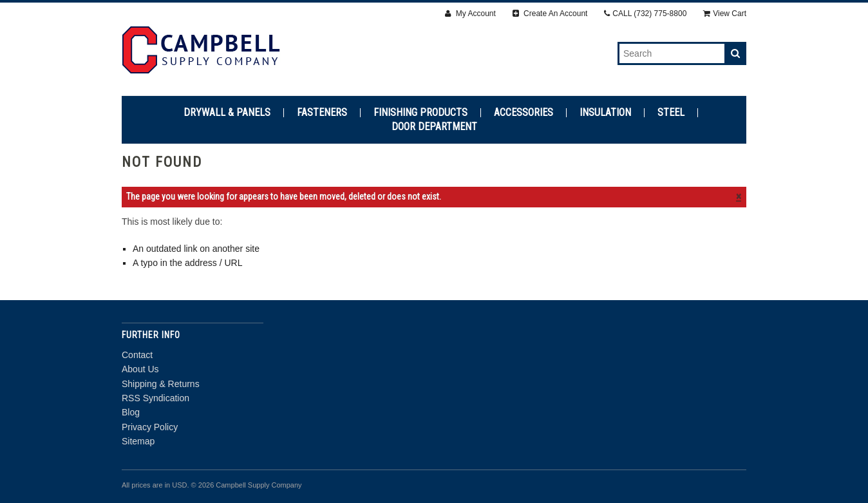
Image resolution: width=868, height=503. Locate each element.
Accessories (524, 113)
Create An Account (550, 14)
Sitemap (138, 441)
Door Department (434, 127)
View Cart (725, 14)
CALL (645, 14)
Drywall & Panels (227, 113)
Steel (671, 113)
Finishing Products (420, 113)
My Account (470, 14)
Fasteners (322, 113)
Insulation (605, 113)
